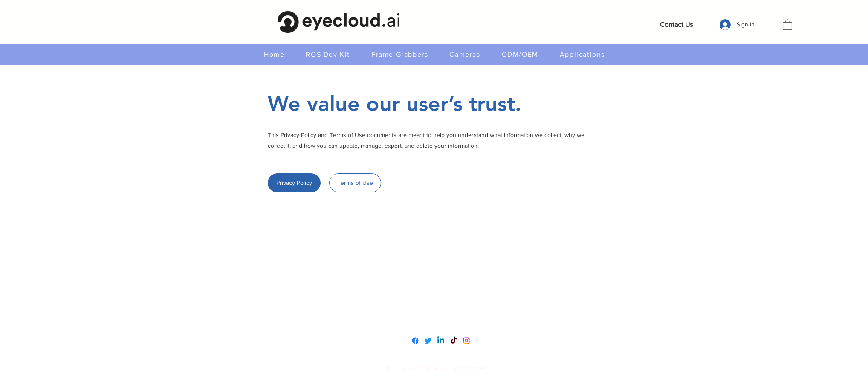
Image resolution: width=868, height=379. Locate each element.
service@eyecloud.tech (436, 320)
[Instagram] (466, 341)
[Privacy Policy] (294, 183)
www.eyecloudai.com (434, 302)
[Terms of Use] (355, 183)
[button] (787, 24)
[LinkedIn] (441, 341)
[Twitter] (428, 341)
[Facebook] (415, 341)
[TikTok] (454, 341)
